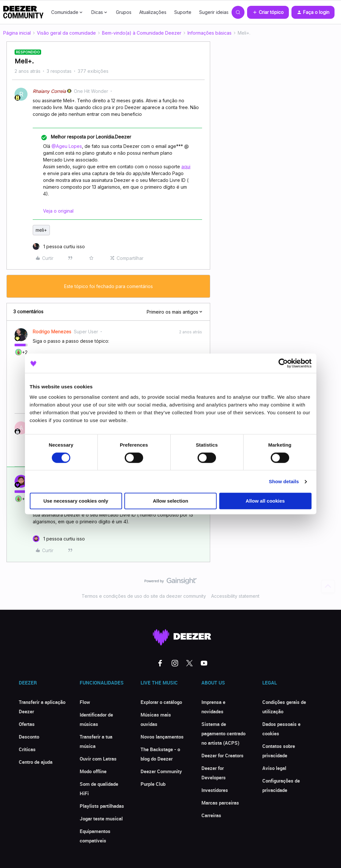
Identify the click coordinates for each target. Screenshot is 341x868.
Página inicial (17, 33)
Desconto (29, 737)
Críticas (27, 749)
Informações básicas (210, 33)
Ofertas (27, 724)
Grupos (124, 12)
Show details (284, 481)
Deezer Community (161, 771)
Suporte (183, 12)
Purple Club (153, 784)
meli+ (41, 230)
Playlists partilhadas (102, 806)
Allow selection (170, 501)
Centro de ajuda (36, 762)
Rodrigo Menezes (52, 332)
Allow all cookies (265, 501)
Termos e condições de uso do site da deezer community (144, 596)
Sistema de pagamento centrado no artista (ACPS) (223, 733)
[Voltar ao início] (328, 586)
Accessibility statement (235, 596)
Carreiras (211, 815)
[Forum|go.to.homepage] (23, 12)
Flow (85, 702)
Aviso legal (274, 768)
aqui (186, 167)
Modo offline (93, 771)
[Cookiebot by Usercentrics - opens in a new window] (283, 363)
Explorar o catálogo (161, 702)
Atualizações (153, 12)
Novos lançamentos (162, 737)
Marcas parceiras (220, 803)
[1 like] (59, 246)
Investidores (215, 790)
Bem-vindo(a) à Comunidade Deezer (142, 33)
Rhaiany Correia (49, 91)
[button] (268, 12)
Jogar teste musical (101, 818)
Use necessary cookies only (76, 501)
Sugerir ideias (214, 12)
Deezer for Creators (222, 755)
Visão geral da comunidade (66, 33)
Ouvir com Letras (98, 759)
